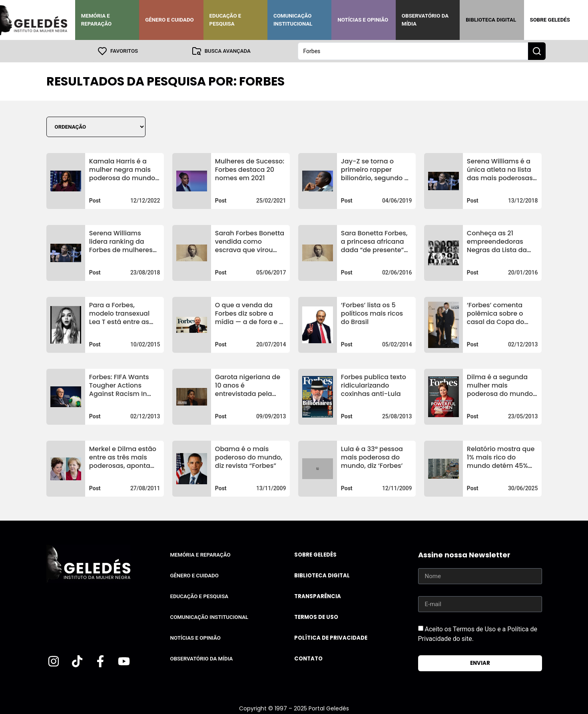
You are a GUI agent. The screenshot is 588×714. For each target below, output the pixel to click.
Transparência (318, 596)
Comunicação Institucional (293, 20)
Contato (308, 659)
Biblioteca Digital (491, 20)
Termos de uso (316, 617)
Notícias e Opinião (363, 20)
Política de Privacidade (331, 638)
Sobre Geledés (550, 20)
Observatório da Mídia (425, 20)
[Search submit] (537, 51)
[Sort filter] (96, 127)
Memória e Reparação (96, 20)
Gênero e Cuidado (169, 20)
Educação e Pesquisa (225, 20)
